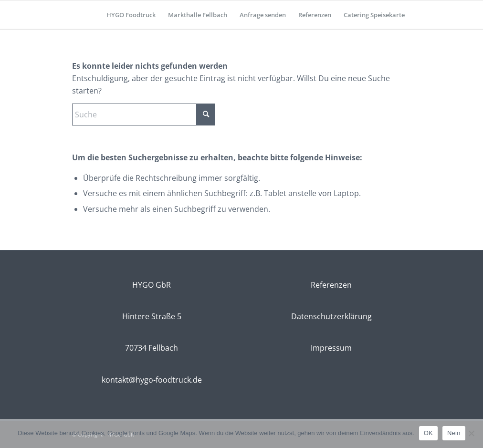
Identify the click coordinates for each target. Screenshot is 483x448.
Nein (454, 433)
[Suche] (144, 115)
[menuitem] (131, 15)
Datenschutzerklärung (331, 316)
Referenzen (331, 285)
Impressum (331, 348)
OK (428, 433)
